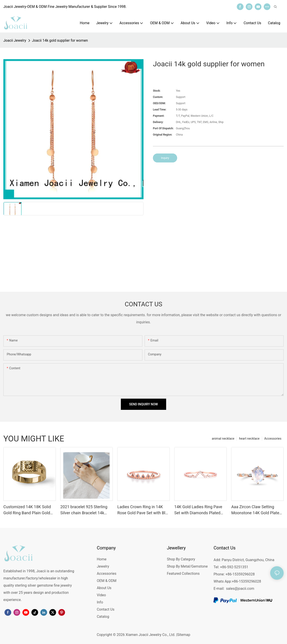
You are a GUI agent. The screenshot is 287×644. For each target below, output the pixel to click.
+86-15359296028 (246, 581)
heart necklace (249, 439)
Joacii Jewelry (15, 40)
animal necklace (223, 439)
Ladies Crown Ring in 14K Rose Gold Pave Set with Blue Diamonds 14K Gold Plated (143, 510)
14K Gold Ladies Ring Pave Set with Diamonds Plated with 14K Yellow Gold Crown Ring (199, 510)
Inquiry (165, 158)
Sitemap (184, 635)
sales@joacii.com (240, 589)
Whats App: (223, 581)
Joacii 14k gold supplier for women (60, 40)
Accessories (273, 439)
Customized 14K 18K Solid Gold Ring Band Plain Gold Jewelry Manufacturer (27, 510)
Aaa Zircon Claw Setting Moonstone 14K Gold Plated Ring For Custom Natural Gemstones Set (256, 510)
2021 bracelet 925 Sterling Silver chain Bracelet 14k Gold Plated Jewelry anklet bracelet (84, 510)
